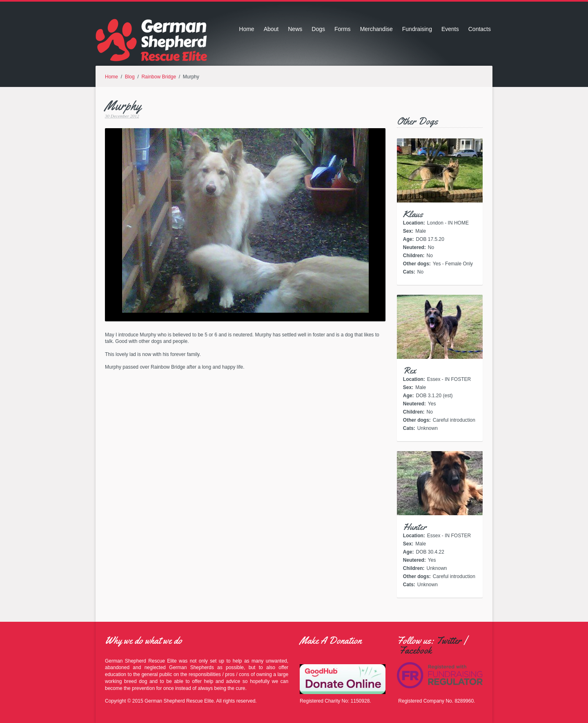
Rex (410, 371)
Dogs (318, 29)
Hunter (415, 527)
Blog (130, 77)
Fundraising (417, 29)
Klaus (413, 214)
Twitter (449, 641)
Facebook (415, 650)
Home (246, 29)
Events (450, 29)
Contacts (480, 29)
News (295, 29)
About (271, 29)
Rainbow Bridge (159, 77)
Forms (343, 29)
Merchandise (376, 29)
